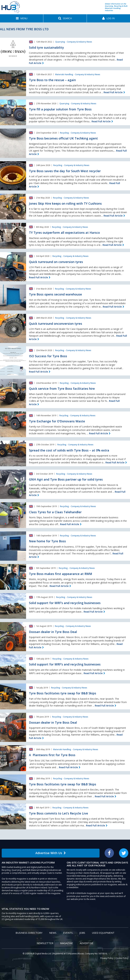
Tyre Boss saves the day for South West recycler (65, 171)
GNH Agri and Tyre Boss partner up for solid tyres (66, 479)
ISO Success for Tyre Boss (48, 356)
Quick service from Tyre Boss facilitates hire (62, 389)
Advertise (86, 943)
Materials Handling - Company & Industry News (78, 74)
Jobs (82, 933)
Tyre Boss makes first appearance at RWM (61, 574)
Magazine (67, 943)
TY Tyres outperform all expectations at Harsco (64, 233)
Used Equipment (103, 933)
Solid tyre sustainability (46, 47)
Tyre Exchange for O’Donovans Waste (57, 421)
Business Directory (29, 933)
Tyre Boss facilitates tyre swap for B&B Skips (63, 693)
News (53, 933)
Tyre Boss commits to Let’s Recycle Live (58, 813)
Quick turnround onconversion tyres (56, 324)
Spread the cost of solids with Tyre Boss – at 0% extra (69, 450)
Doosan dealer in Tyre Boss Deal (53, 632)
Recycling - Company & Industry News (78, 133)
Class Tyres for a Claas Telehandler (55, 512)
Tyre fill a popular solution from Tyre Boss (60, 109)
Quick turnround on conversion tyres (56, 262)
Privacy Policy (107, 958)
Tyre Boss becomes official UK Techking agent (63, 138)
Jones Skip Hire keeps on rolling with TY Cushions (65, 203)
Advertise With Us (51, 853)
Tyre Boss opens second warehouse (55, 294)
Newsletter (45, 943)
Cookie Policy (122, 958)
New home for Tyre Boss (47, 541)
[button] (22, 18)
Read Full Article (113, 92)
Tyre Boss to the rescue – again (52, 80)
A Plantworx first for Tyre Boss (52, 755)
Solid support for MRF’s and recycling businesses (65, 603)
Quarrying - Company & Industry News (74, 42)
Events (68, 933)
